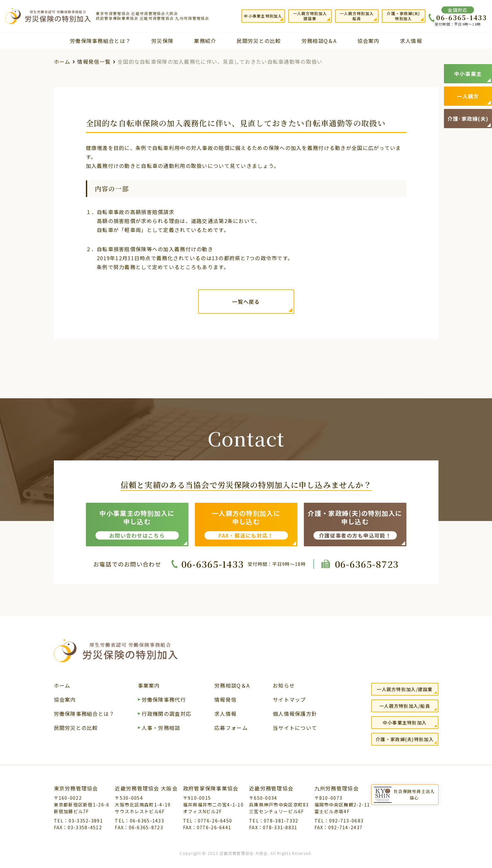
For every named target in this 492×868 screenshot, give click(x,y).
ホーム (62, 62)
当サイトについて (295, 728)
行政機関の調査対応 (167, 714)
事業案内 (149, 686)
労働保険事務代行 (164, 700)
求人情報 (411, 41)
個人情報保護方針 (295, 714)
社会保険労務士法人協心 (414, 794)
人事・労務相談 (161, 728)
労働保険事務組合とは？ (100, 41)
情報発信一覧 (94, 62)
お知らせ (284, 686)
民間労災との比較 (259, 41)
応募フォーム (231, 728)
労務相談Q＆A (319, 41)
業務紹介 (205, 41)
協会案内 (368, 41)
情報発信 (225, 700)
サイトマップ (289, 700)
